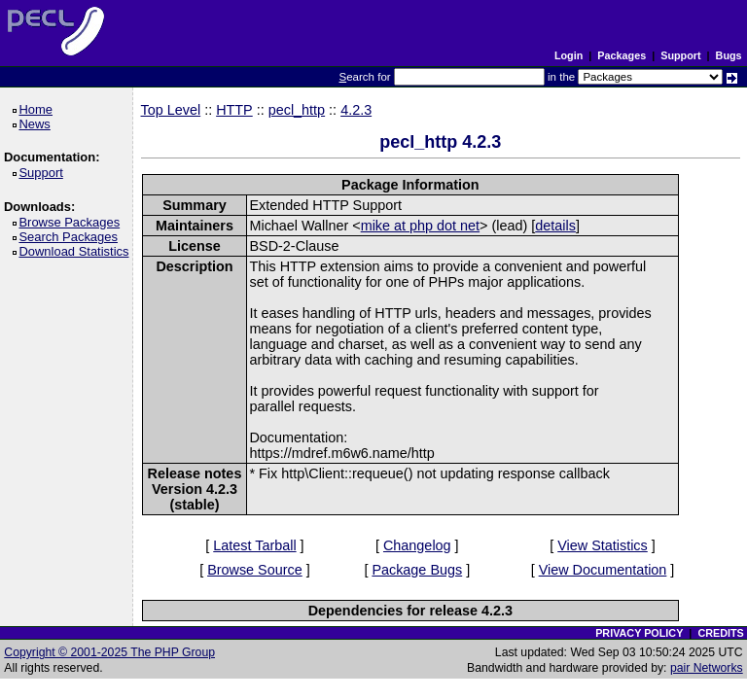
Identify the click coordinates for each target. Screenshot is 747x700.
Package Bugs (417, 570)
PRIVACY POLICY (639, 633)
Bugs (729, 55)
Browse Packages (72, 222)
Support (680, 55)
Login (569, 55)
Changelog (417, 545)
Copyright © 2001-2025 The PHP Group (109, 652)
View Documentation (603, 570)
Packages (622, 55)
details (555, 226)
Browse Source (255, 570)
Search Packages (71, 237)
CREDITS (720, 633)
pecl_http (297, 110)
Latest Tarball (254, 545)
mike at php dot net (420, 226)
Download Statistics (77, 251)
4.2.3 (356, 110)
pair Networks (707, 668)
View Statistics (603, 545)
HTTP (234, 110)
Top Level (171, 110)
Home (38, 109)
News (37, 124)
